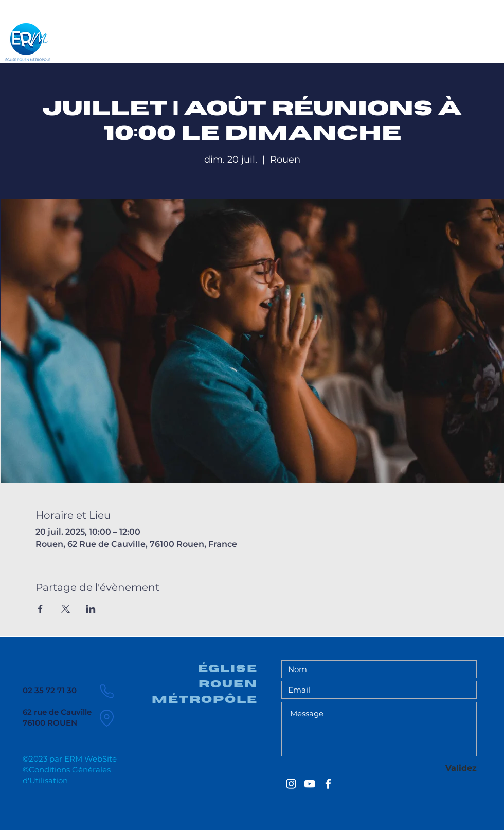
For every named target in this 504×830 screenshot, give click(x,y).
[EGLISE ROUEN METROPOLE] (291, 784)
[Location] (106, 718)
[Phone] (106, 691)
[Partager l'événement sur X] (66, 609)
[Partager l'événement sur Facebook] (40, 609)
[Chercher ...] (445, 38)
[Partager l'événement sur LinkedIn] (91, 609)
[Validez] (440, 769)
